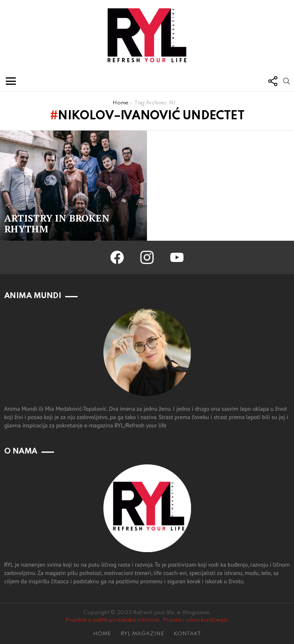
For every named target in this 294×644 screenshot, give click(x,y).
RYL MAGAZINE (142, 634)
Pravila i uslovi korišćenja (195, 620)
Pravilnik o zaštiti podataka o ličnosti (112, 620)
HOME (102, 634)
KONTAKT (187, 634)
